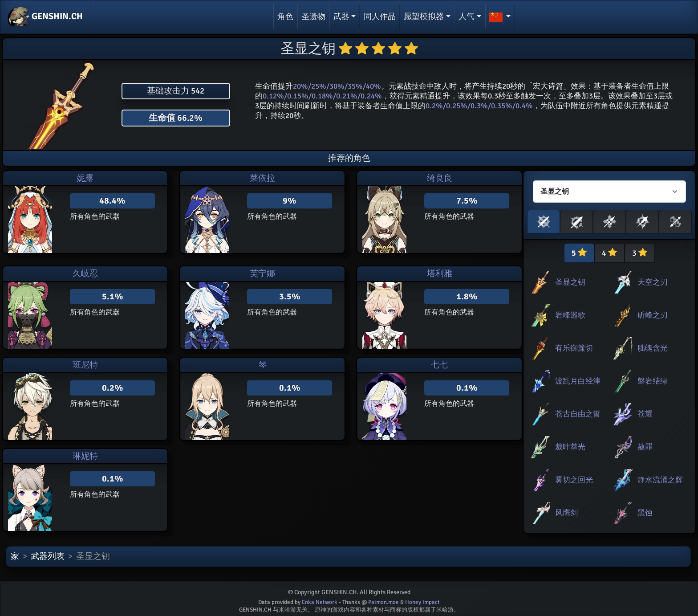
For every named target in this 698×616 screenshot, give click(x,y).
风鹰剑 (566, 513)
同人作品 (380, 16)
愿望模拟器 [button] (424, 16)
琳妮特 (85, 456)
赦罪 (645, 447)
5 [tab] (579, 253)
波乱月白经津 (578, 381)
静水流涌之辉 (660, 480)
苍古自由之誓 (578, 414)
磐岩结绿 (653, 381)
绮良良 (440, 178)
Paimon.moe (383, 602)
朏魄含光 (653, 348)
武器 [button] (341, 16)
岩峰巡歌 (570, 315)
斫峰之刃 (653, 315)
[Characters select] (609, 192)
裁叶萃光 (570, 447)
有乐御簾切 (574, 348)
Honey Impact (422, 602)
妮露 (85, 178)
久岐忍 (85, 273)
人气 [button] (467, 16)
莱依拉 (262, 178)
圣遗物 (313, 16)
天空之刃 (653, 282)
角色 (285, 16)
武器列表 (48, 556)
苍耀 (645, 414)
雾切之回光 (574, 480)
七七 (439, 365)
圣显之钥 (570, 282)
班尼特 (85, 365)
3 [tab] (640, 253)
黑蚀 (645, 513)
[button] (500, 17)
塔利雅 (440, 273)
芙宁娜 (262, 273)
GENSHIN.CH (45, 17)
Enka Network (320, 602)
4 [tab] (609, 253)
